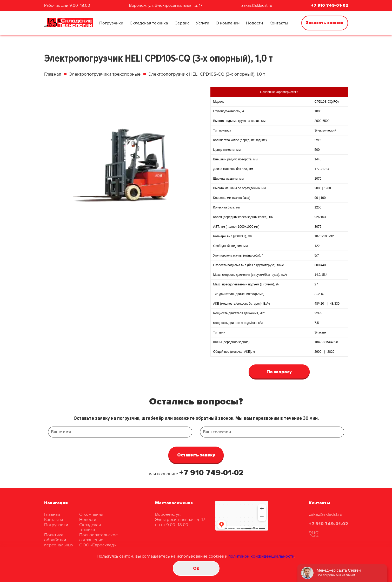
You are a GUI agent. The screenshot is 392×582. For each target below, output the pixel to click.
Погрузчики (111, 23)
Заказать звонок (325, 23)
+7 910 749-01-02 (330, 5)
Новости (254, 23)
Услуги (202, 23)
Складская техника (149, 23)
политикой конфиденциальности (261, 556)
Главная (53, 74)
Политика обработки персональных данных (59, 542)
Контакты (279, 23)
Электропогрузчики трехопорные (105, 74)
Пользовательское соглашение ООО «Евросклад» (99, 540)
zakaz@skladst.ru (257, 5)
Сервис (182, 23)
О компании (228, 23)
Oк (196, 568)
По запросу (279, 372)
